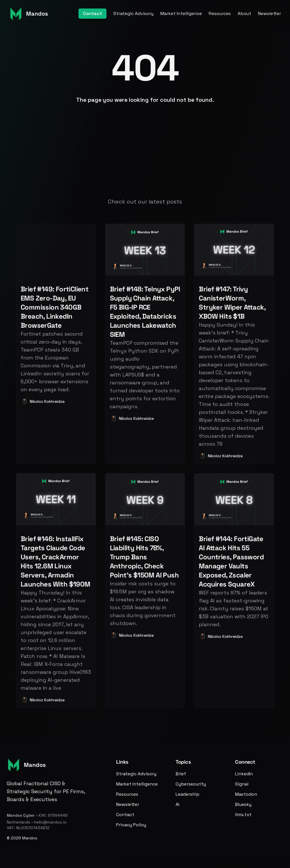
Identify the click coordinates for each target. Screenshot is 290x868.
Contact (92, 13)
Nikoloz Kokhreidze (47, 401)
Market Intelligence (181, 13)
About (244, 13)
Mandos (30, 838)
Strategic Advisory (133, 13)
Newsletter (269, 13)
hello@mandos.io (50, 822)
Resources (220, 13)
